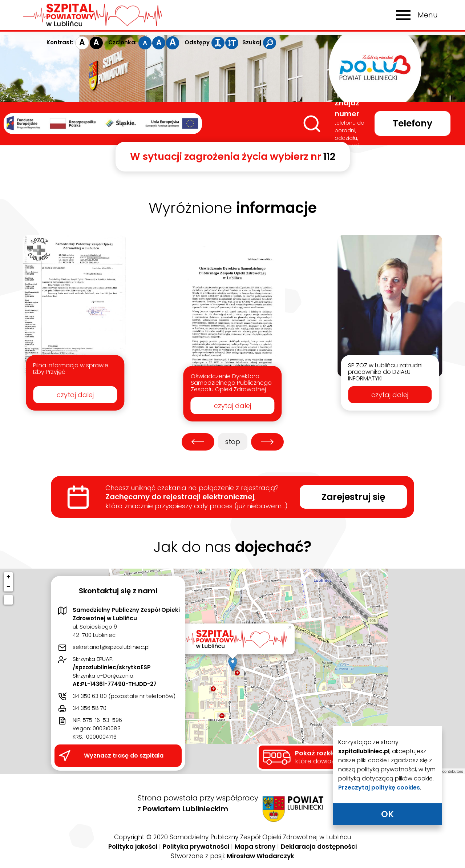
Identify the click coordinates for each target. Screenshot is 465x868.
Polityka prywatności (196, 847)
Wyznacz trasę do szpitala (124, 756)
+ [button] (9, 577)
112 (329, 156)
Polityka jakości (133, 847)
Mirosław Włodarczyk (260, 856)
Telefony (413, 123)
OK (387, 814)
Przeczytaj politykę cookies (379, 788)
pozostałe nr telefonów (142, 696)
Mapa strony (255, 847)
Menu (428, 15)
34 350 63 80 (90, 696)
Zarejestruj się (353, 497)
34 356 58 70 (90, 708)
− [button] (9, 587)
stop (229, 442)
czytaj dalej (75, 395)
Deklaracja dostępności (319, 847)
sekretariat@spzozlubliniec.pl (111, 647)
